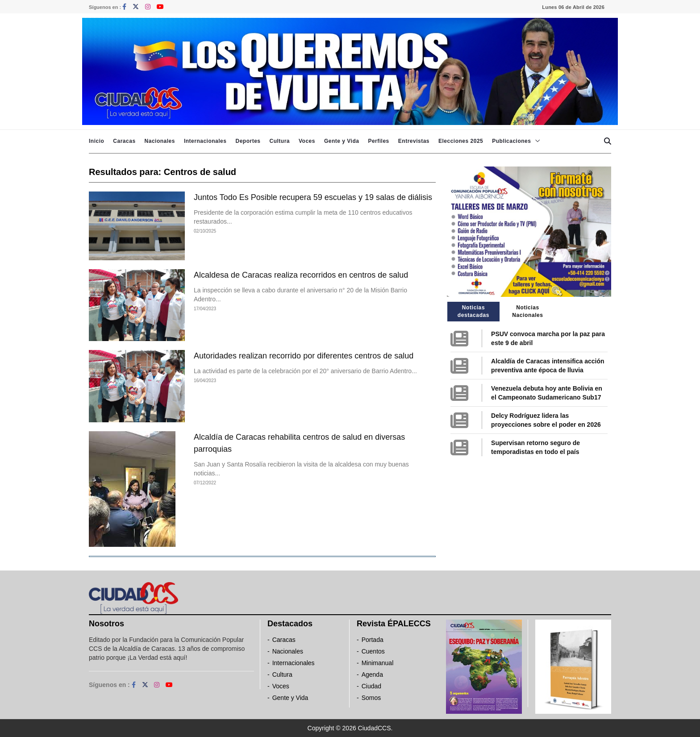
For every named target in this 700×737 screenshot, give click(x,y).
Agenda (372, 675)
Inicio (96, 141)
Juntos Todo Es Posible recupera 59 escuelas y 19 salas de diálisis (313, 197)
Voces (307, 141)
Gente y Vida (342, 141)
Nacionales (160, 141)
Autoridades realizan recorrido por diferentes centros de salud (304, 356)
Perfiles (378, 141)
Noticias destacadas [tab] (473, 311)
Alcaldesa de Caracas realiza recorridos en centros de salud (301, 275)
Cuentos (373, 651)
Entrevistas (414, 141)
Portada (373, 640)
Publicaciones (511, 141)
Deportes (248, 141)
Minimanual (378, 663)
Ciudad (371, 686)
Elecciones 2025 (461, 141)
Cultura (279, 141)
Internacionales (205, 141)
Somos (371, 698)
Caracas (124, 141)
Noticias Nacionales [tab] (527, 311)
